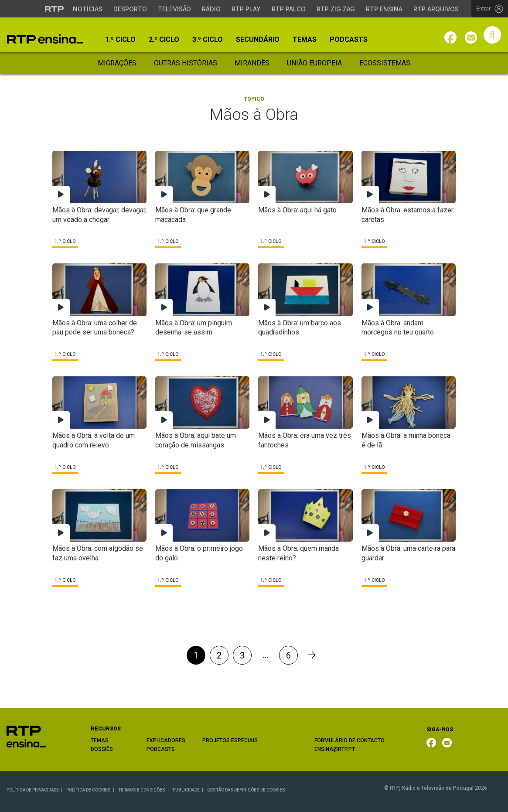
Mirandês (252, 63)
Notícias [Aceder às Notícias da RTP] (88, 9)
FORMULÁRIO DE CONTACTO (349, 740)
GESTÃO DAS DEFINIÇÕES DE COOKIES (246, 790)
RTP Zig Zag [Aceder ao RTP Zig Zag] (336, 9)
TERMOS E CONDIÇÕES (142, 790)
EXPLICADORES (166, 740)
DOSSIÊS (102, 749)
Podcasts (349, 40)
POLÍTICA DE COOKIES (89, 790)
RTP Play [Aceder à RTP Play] (246, 9)
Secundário (258, 40)
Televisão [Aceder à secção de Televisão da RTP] (174, 9)
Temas (305, 40)
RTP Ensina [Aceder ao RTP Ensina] (384, 9)
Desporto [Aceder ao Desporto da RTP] (130, 9)
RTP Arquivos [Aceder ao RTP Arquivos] (436, 9)
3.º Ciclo (208, 40)
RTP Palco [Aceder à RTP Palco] (289, 9)
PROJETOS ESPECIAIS (230, 740)
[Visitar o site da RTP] (55, 9)
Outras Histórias (186, 63)
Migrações (117, 63)
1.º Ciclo (120, 40)
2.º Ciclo (164, 40)
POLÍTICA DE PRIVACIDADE (33, 790)
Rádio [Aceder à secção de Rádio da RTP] (211, 9)
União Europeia (314, 63)
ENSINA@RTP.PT (335, 749)
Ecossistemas (385, 63)
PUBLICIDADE (186, 790)
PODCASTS (161, 749)
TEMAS (100, 740)
